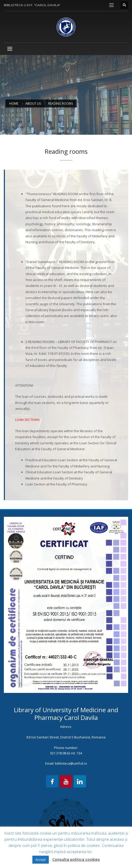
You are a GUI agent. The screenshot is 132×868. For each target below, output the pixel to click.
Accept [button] (41, 860)
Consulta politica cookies (76, 859)
